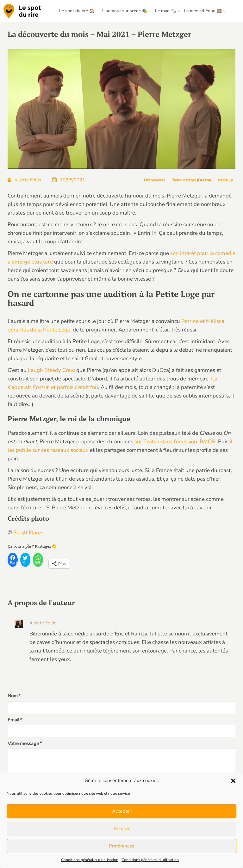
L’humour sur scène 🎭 (125, 11)
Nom (14, 696)
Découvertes (155, 180)
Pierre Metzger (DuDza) (191, 180)
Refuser (122, 829)
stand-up (225, 180)
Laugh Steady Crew (51, 370)
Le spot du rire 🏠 (77, 11)
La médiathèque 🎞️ (203, 11)
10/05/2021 (69, 180)
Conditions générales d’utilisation (90, 860)
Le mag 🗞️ (166, 11)
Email (15, 720)
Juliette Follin (25, 180)
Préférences (121, 846)
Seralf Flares (28, 533)
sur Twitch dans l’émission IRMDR (175, 442)
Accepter (121, 811)
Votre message (24, 744)
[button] (233, 781)
